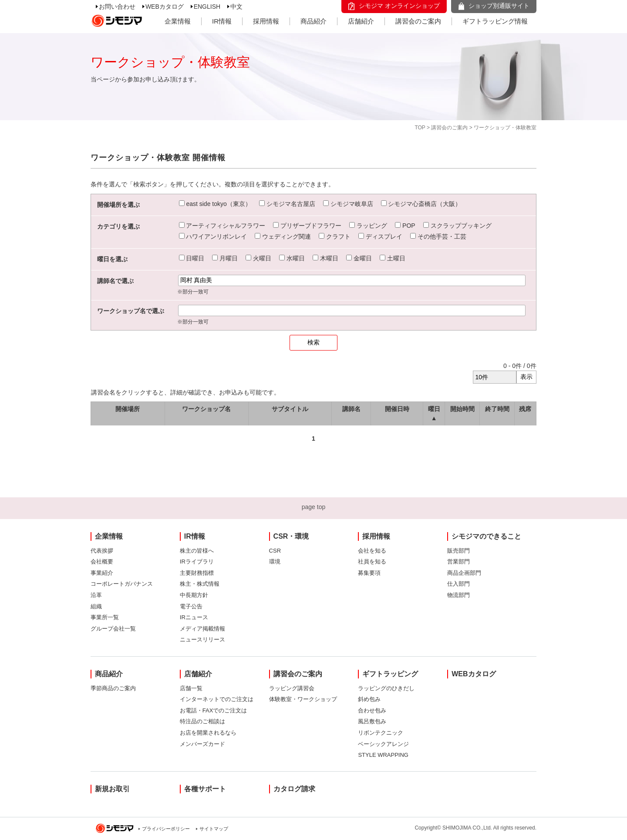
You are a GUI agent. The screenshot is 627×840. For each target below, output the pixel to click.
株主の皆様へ (197, 551)
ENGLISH (207, 7)
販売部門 (458, 551)
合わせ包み (372, 710)
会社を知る (372, 551)
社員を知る (372, 562)
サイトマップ (214, 829)
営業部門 (458, 562)
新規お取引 (112, 789)
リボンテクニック (381, 733)
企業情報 (178, 21)
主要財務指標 (197, 573)
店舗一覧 (191, 688)
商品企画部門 (464, 573)
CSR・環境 (291, 536)
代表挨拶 (102, 551)
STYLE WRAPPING (383, 755)
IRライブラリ (197, 562)
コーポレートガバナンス (122, 584)
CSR (275, 551)
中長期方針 (194, 595)
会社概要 (102, 562)
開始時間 (462, 409)
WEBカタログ (165, 7)
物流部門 (458, 595)
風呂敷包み (372, 721)
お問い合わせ (117, 7)
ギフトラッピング (390, 674)
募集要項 (369, 573)
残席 (525, 409)
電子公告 (191, 606)
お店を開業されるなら (208, 733)
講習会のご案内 (418, 21)
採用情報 (266, 21)
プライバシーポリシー (166, 829)
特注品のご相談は (202, 721)
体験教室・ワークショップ (303, 699)
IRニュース (194, 617)
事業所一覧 (105, 617)
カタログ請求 (294, 789)
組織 (96, 606)
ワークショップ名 (206, 409)
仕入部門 (458, 584)
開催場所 (128, 409)
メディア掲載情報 (202, 629)
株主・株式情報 (200, 584)
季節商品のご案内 (113, 688)
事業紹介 (102, 573)
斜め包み (369, 699)
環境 (275, 562)
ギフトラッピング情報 (495, 21)
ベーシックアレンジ (383, 744)
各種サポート (205, 789)
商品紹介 (313, 21)
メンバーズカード (202, 744)
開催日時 (397, 409)
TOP (420, 128)
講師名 (351, 409)
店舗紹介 (361, 21)
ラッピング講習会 (292, 688)
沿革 (96, 595)
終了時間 (497, 409)
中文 (236, 7)
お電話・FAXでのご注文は (214, 710)
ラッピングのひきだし (386, 688)
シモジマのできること (486, 536)
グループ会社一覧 (113, 629)
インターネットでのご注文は (217, 699)
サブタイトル (290, 409)
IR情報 (222, 21)
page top (314, 507)
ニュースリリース (202, 639)
